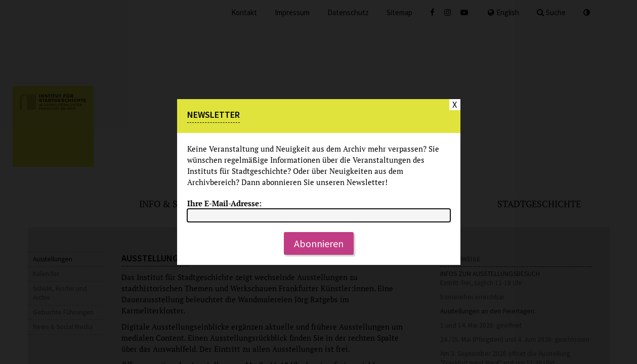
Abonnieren (319, 243)
